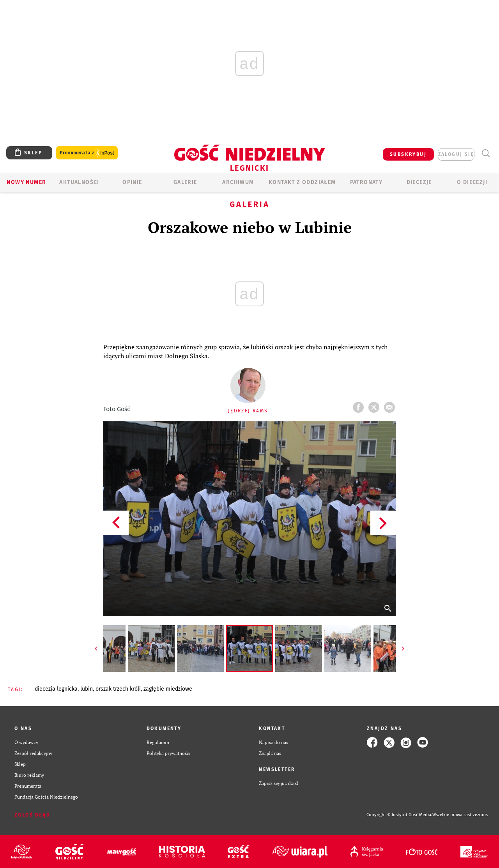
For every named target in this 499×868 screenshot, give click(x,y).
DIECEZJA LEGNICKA (56, 689)
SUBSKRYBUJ (408, 154)
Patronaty (366, 182)
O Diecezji (472, 182)
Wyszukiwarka (486, 153)
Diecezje (419, 182)
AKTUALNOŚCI (79, 182)
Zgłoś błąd (32, 815)
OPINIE (132, 182)
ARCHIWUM (238, 182)
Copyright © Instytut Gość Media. (399, 815)
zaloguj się (456, 154)
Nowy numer (26, 182)
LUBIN (87, 689)
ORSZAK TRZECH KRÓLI (118, 689)
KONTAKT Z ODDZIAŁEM (302, 182)
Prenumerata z (87, 153)
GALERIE (185, 182)
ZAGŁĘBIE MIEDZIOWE (168, 689)
